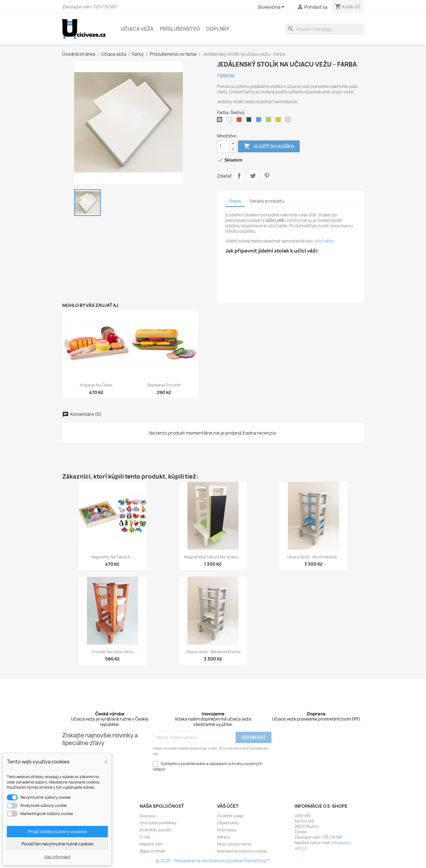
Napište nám (151, 844)
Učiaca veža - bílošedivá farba (213, 652)
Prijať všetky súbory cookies (57, 832)
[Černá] (250, 121)
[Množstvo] (224, 146)
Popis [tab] (235, 201)
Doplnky (218, 29)
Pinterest (267, 176)
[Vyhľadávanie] (325, 29)
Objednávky (228, 823)
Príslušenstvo (180, 29)
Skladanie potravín (164, 385)
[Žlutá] (279, 121)
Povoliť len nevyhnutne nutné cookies (57, 844)
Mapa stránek (152, 851)
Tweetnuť (253, 176)
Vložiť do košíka (269, 146)
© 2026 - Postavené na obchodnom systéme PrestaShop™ (213, 861)
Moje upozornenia (234, 844)
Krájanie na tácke (96, 385)
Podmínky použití (155, 830)
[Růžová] (289, 121)
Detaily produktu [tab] (267, 201)
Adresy (224, 837)
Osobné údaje (230, 816)
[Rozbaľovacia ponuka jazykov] (272, 7)
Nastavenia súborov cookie (242, 851)
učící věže (324, 241)
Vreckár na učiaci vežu (112, 652)
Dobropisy (227, 830)
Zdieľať (239, 176)
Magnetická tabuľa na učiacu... (213, 557)
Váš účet (228, 806)
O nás (145, 837)
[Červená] (240, 121)
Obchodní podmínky (158, 823)
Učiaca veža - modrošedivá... (314, 557)
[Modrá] (260, 121)
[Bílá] (230, 121)
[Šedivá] (221, 121)
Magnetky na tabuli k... (112, 557)
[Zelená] (270, 121)
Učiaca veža (137, 29)
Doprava (147, 816)
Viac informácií (57, 857)
